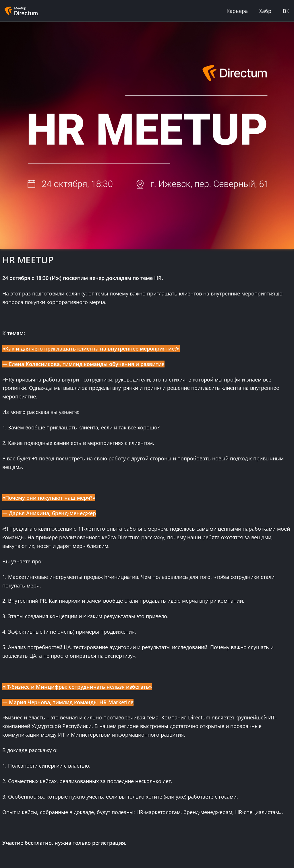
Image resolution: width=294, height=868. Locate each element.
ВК (286, 11)
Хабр (265, 11)
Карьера (237, 11)
